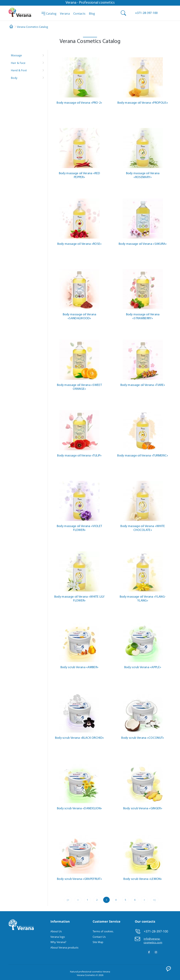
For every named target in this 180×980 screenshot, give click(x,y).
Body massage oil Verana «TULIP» (79, 456)
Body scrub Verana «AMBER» (80, 667)
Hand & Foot (19, 70)
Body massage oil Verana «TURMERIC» (143, 456)
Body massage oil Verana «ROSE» (80, 244)
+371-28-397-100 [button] (156, 931)
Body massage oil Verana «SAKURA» (143, 244)
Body (14, 78)
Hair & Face (18, 63)
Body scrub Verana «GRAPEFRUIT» (79, 879)
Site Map (98, 942)
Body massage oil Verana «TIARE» (143, 385)
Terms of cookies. (103, 931)
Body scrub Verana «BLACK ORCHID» (80, 738)
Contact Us (99, 937)
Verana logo (58, 937)
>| (155, 900)
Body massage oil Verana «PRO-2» (79, 103)
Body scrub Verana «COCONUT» (143, 738)
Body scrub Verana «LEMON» (143, 879)
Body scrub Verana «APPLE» (143, 667)
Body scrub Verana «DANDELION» (80, 809)
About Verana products (64, 947)
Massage (16, 55)
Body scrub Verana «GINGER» (143, 809)
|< (68, 900)
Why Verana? (58, 942)
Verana (106, 972)
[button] (146, 13)
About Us (56, 931)
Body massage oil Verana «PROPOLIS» (143, 103)
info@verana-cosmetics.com (153, 940)
